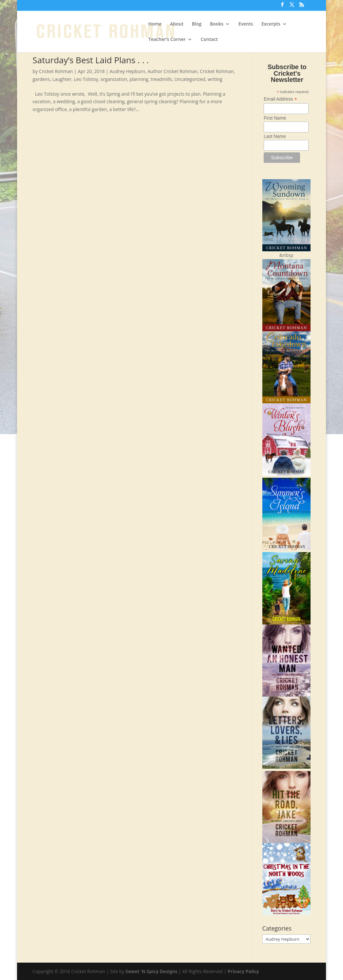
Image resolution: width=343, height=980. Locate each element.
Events (246, 24)
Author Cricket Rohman (172, 71)
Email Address (280, 99)
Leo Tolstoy (86, 79)
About (177, 24)
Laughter (62, 79)
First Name (275, 118)
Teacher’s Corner (167, 40)
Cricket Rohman (56, 71)
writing (215, 79)
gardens (41, 79)
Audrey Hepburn (127, 71)
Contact (209, 40)
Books (217, 24)
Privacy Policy (243, 971)
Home (155, 24)
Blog (197, 24)
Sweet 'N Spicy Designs (151, 971)
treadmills (161, 79)
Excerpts (271, 24)
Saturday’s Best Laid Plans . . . (91, 60)
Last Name (275, 136)
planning (139, 79)
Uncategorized (190, 79)
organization (114, 79)
